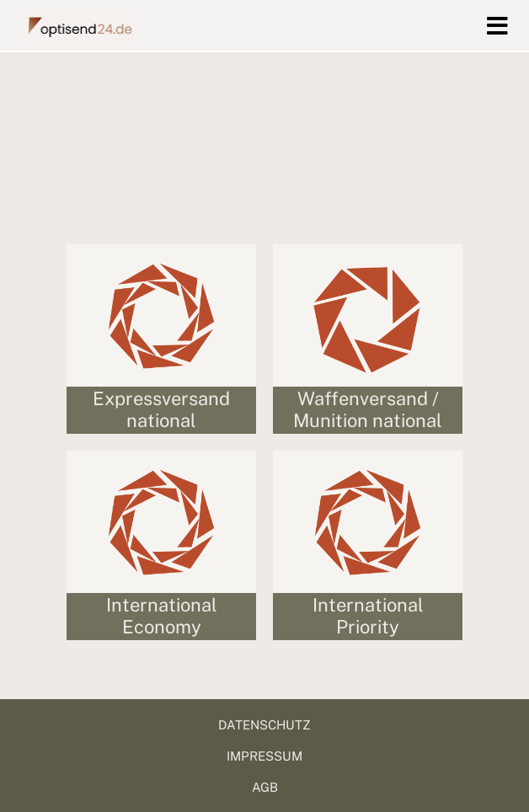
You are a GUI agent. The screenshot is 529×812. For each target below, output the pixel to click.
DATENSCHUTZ (264, 725)
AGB (265, 787)
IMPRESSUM (264, 756)
